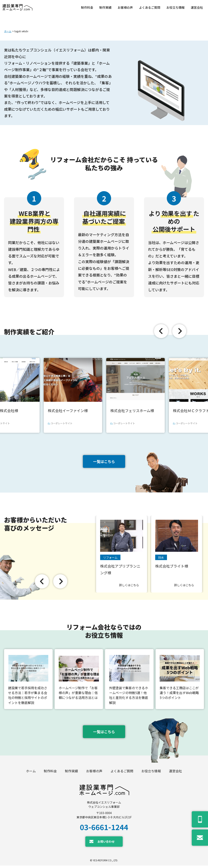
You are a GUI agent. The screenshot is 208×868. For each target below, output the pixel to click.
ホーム (8, 31)
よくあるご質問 (122, 773)
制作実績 (71, 773)
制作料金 (50, 773)
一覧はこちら (104, 461)
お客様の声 (94, 773)
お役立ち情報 (151, 773)
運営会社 (175, 773)
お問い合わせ (106, 844)
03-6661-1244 (104, 829)
